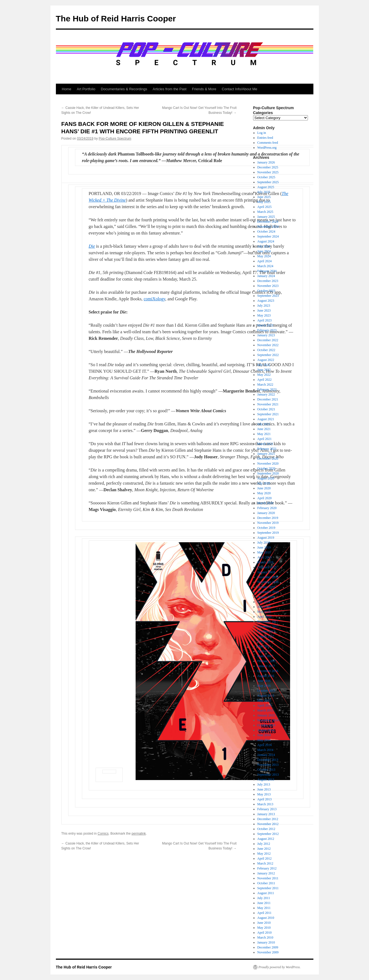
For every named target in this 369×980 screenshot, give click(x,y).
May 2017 (264, 646)
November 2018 (268, 582)
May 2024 (264, 256)
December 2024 (268, 222)
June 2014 (264, 735)
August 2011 (266, 893)
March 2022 (265, 385)
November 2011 (268, 878)
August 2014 (266, 730)
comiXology (154, 299)
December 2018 (268, 577)
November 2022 (268, 345)
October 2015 (266, 691)
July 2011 (264, 898)
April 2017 (264, 651)
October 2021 (266, 409)
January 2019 (266, 572)
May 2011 (264, 908)
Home (67, 89)
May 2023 (264, 315)
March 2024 (265, 266)
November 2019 (268, 523)
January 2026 (266, 162)
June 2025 (264, 197)
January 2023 (266, 335)
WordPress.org (267, 148)
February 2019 (267, 567)
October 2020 (266, 468)
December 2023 (268, 281)
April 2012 (264, 858)
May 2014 (264, 740)
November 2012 (268, 824)
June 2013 (264, 789)
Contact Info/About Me (240, 89)
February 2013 (267, 809)
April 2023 (264, 320)
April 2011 (264, 913)
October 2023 (266, 291)
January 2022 (266, 394)
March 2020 (265, 503)
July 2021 (264, 424)
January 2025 (266, 217)
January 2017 (266, 666)
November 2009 (268, 952)
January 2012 (266, 873)
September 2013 (268, 775)
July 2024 (264, 246)
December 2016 (268, 671)
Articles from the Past (170, 89)
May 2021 (264, 434)
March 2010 (265, 937)
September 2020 (268, 473)
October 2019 (266, 528)
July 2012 (264, 844)
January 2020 (266, 513)
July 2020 (264, 483)
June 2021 (264, 429)
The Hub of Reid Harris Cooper (116, 19)
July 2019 (264, 543)
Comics (103, 834)
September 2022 (268, 355)
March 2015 (265, 710)
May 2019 (264, 552)
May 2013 (264, 794)
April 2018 (264, 617)
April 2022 (264, 380)
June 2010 (264, 923)
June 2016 (264, 681)
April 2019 (264, 557)
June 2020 (264, 488)
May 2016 (264, 686)
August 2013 (266, 780)
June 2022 (264, 370)
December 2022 (268, 340)
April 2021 (264, 439)
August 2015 (266, 696)
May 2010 (264, 928)
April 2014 (264, 745)
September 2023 (268, 296)
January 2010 (266, 942)
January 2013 (266, 814)
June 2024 (264, 251)
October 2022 (266, 350)
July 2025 (264, 192)
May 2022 (264, 375)
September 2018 (268, 592)
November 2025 (268, 172)
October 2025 (266, 177)
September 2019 (268, 533)
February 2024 (267, 271)
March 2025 (265, 212)
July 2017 (264, 641)
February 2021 (267, 449)
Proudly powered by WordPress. (280, 967)
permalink (139, 834)
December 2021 (268, 399)
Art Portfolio (86, 89)
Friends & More (204, 89)
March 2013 (265, 804)
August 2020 (266, 478)
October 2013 (266, 770)
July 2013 (264, 784)
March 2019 (265, 562)
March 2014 (265, 750)
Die (92, 246)
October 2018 (266, 587)
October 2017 (266, 631)
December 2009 (268, 947)
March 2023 (265, 325)
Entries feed (265, 138)
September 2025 (268, 182)
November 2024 (268, 227)
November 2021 (268, 404)
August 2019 (266, 538)
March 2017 (265, 656)
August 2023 (266, 301)
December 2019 (268, 518)
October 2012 (266, 829)
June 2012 (264, 849)
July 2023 (264, 306)
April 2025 (264, 207)
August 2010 (266, 918)
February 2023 (267, 330)
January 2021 (266, 454)
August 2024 (266, 241)
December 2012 (268, 819)
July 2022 (264, 365)
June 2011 (264, 903)
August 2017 (266, 636)
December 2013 (268, 760)
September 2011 (268, 888)
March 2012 (265, 863)
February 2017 (267, 661)
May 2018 (264, 612)
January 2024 (266, 276)
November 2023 (268, 286)
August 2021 (266, 419)
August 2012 (266, 839)
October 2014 (266, 725)
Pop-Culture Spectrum (115, 139)
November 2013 (268, 765)
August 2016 (266, 676)
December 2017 (268, 622)
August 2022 (266, 360)
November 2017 (268, 626)
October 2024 (266, 231)
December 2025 (268, 167)
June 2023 (264, 310)
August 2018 (266, 597)
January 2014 (266, 755)
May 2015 (264, 701)
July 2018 (264, 602)
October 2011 (266, 883)
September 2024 (268, 236)
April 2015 (264, 705)
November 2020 (268, 464)
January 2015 (266, 715)
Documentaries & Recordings (124, 89)
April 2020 (264, 498)
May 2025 (264, 202)
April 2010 (264, 933)
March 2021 (265, 444)
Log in (262, 133)
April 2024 (264, 261)
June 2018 (264, 607)
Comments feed (268, 143)
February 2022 (267, 389)
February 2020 (267, 508)
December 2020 (268, 459)
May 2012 (264, 854)
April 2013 (264, 799)
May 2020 (264, 493)
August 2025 (266, 187)
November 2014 (268, 720)
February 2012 (267, 868)
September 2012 (268, 834)
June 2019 (264, 547)
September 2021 (268, 414)
